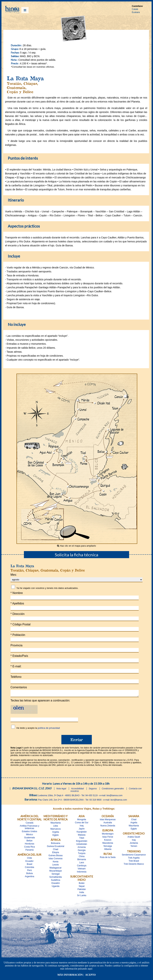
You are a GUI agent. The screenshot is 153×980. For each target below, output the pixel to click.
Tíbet (82, 839)
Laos (82, 864)
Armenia (82, 848)
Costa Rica (30, 848)
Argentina (29, 878)
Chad (56, 850)
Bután (82, 884)
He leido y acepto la (38, 729)
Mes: (14, 575)
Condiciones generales (113, 790)
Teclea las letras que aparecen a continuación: (40, 702)
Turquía (82, 854)
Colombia (30, 868)
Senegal (56, 875)
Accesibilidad (77, 790)
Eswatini (56, 884)
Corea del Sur (82, 824)
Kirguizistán (82, 842)
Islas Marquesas (108, 821)
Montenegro (108, 835)
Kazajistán (82, 833)
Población (18, 635)
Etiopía (55, 853)
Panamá (30, 851)
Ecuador (30, 862)
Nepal (82, 887)
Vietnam (82, 870)
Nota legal (61, 790)
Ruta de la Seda (108, 858)
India (82, 893)
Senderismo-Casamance (134, 856)
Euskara (136, 12)
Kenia (56, 863)
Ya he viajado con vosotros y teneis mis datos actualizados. (47, 588)
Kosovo (108, 841)
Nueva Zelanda (108, 827)
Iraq (82, 827)
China (82, 857)
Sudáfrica (56, 881)
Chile (29, 859)
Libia (55, 827)
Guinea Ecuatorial (55, 847)
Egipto (56, 836)
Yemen (134, 847)
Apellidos (17, 603)
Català (135, 9)
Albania (108, 850)
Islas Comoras (56, 860)
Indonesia (82, 873)
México (30, 836)
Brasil (30, 865)
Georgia (82, 851)
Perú (29, 871)
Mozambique (56, 872)
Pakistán (82, 890)
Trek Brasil (134, 862)
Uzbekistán (82, 845)
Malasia (82, 836)
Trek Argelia (134, 859)
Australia (108, 824)
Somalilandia (56, 878)
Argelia (55, 833)
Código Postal (20, 624)
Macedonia (108, 844)
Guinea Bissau (56, 857)
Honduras (30, 845)
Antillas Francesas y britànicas (29, 828)
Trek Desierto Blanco (134, 865)
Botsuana (56, 844)
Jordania (134, 844)
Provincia (16, 645)
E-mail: (16, 666)
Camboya (82, 867)
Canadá (30, 824)
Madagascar (56, 869)
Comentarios (19, 687)
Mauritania (56, 824)
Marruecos (56, 830)
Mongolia (82, 821)
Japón (82, 830)
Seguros (93, 790)
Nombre (17, 593)
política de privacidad (49, 729)
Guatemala (30, 839)
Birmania (82, 861)
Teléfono (16, 677)
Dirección (17, 614)
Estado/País (19, 656)
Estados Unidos (30, 833)
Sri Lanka (82, 896)
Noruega (108, 847)
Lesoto (56, 866)
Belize (30, 842)
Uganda (56, 887)
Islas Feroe (108, 838)
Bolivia (29, 874)
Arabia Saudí (134, 838)
